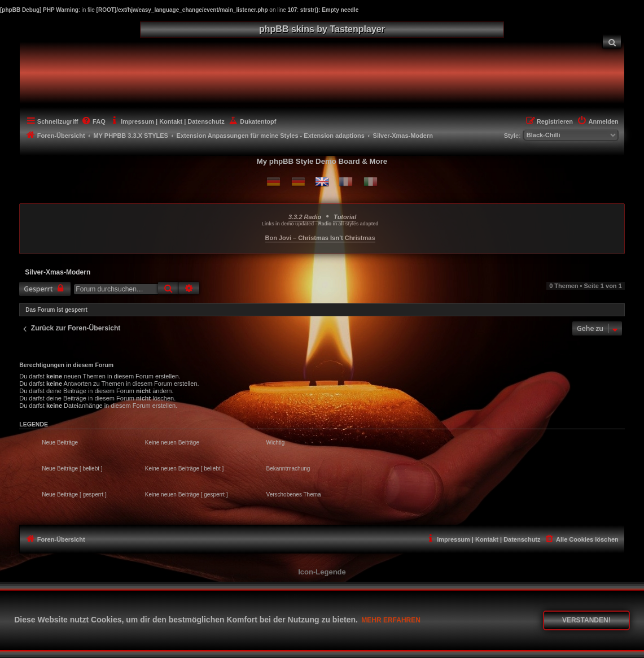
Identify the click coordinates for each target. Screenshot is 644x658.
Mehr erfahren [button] (391, 620)
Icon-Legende (322, 572)
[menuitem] (612, 42)
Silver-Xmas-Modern (58, 272)
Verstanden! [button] (586, 620)
